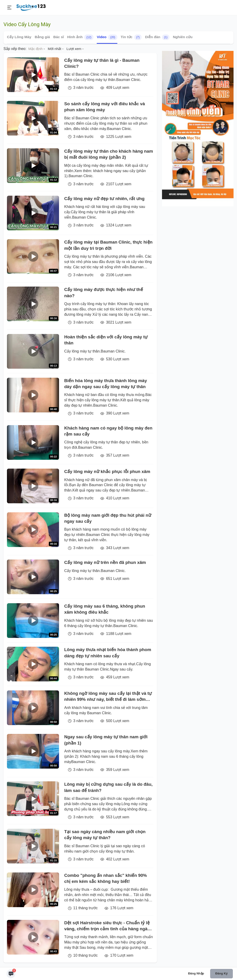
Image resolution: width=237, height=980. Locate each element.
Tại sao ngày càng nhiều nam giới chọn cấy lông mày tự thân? (105, 835)
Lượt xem (74, 49)
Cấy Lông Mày (19, 37)
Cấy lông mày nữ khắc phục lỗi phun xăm (107, 471)
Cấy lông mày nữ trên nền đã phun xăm (105, 562)
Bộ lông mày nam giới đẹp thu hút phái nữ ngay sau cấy (108, 518)
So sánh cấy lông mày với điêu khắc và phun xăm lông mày (105, 107)
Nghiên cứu (183, 37)
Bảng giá (42, 37)
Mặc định (36, 49)
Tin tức (131, 37)
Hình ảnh (80, 37)
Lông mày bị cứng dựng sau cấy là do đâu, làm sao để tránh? (109, 787)
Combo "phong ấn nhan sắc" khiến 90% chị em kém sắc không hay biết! (106, 878)
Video (107, 37)
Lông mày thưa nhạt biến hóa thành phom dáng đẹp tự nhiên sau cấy (108, 653)
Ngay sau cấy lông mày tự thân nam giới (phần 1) (106, 740)
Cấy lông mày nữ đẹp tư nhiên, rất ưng (104, 199)
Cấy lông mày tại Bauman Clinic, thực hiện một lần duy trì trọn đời (108, 245)
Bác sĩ (59, 37)
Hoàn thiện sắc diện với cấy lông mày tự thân (106, 340)
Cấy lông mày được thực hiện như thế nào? (104, 292)
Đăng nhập (196, 973)
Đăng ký (221, 973)
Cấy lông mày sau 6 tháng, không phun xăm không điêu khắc (105, 609)
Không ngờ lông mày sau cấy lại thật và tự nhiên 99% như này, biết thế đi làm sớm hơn (108, 697)
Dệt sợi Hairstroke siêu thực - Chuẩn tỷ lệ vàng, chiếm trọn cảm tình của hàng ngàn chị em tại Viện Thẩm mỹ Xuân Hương (107, 926)
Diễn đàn (157, 37)
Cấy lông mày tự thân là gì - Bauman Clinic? (102, 63)
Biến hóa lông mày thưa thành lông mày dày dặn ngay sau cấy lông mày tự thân (106, 384)
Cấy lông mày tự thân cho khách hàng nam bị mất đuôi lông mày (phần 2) (109, 154)
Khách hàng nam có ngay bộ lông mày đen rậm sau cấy (108, 431)
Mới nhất (55, 49)
